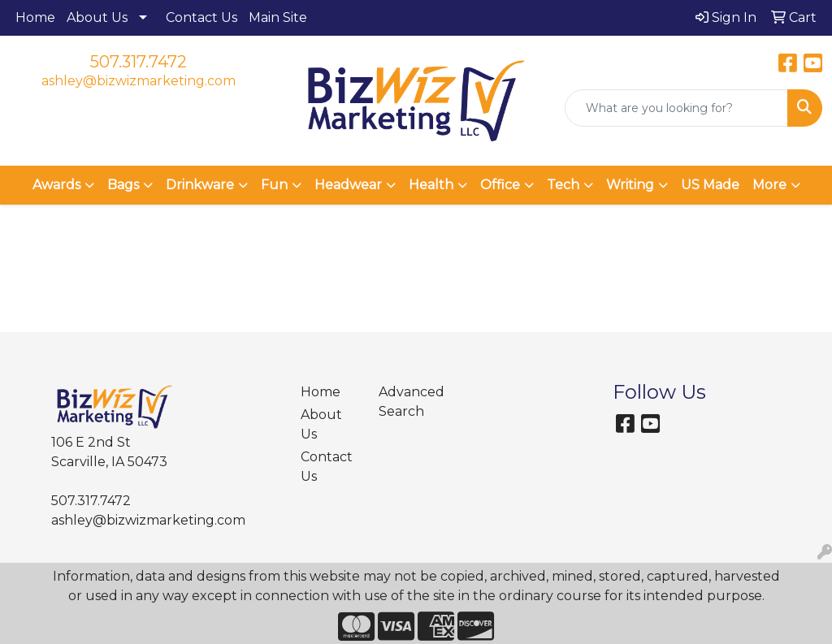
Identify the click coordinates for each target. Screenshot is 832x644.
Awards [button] (56, 185)
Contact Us (201, 17)
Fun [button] (274, 185)
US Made (710, 185)
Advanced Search (408, 402)
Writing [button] (630, 185)
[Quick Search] (676, 108)
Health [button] (431, 185)
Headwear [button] (348, 185)
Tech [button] (563, 185)
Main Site (278, 17)
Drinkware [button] (200, 185)
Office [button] (500, 185)
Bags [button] (123, 185)
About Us (97, 17)
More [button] (769, 185)
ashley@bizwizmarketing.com (139, 81)
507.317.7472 (139, 62)
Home (35, 17)
